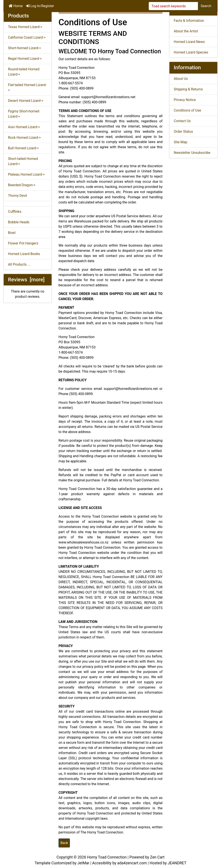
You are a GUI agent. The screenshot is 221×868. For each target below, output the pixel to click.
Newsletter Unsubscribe (192, 153)
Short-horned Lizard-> (24, 48)
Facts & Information (189, 21)
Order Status (183, 132)
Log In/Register (40, 6)
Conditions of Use (187, 110)
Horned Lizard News (189, 42)
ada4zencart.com (132, 863)
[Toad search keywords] (173, 6)
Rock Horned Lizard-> (24, 138)
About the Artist (186, 31)
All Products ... (19, 264)
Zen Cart (157, 857)
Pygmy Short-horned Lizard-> (24, 114)
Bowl (12, 233)
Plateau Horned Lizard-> (26, 174)
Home (16, 6)
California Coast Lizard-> (27, 37)
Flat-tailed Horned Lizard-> (27, 87)
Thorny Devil (17, 196)
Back (64, 843)
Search (206, 6)
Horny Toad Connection (107, 857)
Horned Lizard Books (24, 254)
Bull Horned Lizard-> (23, 148)
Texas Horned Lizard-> (25, 27)
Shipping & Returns (188, 89)
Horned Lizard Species (191, 52)
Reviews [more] (26, 280)
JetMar (83, 863)
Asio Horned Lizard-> (24, 127)
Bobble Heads (19, 222)
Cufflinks (15, 212)
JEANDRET (177, 863)
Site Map (181, 142)
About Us (181, 79)
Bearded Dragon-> (22, 185)
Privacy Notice (185, 100)
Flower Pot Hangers (23, 243)
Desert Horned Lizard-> (26, 101)
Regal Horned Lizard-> (25, 59)
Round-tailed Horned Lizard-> (24, 72)
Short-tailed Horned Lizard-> (23, 161)
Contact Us (182, 121)
